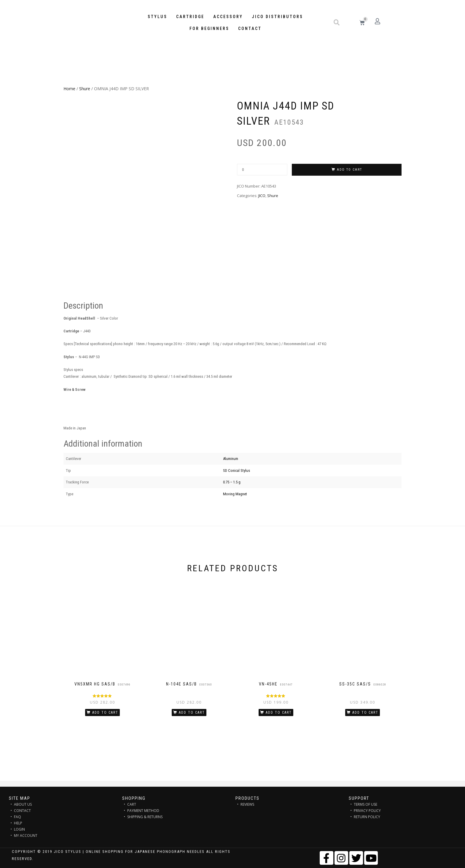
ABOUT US (23, 804)
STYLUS (157, 17)
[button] (337, 23)
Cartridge (190, 17)
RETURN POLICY (367, 817)
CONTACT (22, 811)
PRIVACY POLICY (367, 811)
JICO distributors (277, 17)
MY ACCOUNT (26, 836)
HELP (18, 823)
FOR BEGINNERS (209, 28)
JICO (262, 196)
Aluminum (231, 459)
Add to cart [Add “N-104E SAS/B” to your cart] (192, 713)
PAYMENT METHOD (143, 811)
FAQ (17, 817)
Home (69, 89)
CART (132, 804)
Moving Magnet (235, 494)
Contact (250, 28)
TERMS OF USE (366, 804)
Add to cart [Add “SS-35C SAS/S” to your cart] (365, 713)
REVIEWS (247, 804)
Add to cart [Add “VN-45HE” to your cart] (279, 713)
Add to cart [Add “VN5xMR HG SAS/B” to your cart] (105, 713)
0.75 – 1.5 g (232, 482)
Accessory (228, 17)
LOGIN (19, 829)
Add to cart (349, 170)
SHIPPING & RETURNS (145, 817)
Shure (85, 89)
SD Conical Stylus (237, 471)
